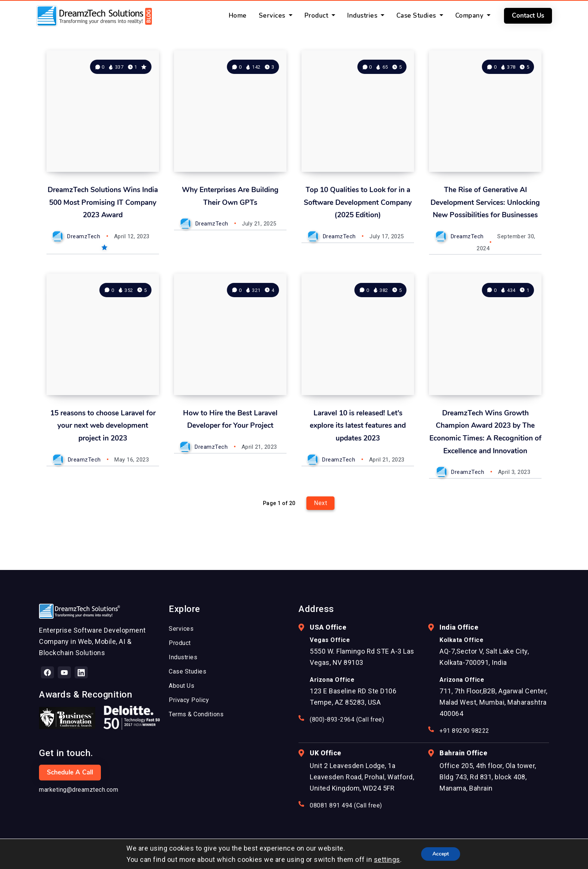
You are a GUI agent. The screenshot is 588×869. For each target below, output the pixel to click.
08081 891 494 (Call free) (346, 805)
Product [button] (317, 16)
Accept (441, 854)
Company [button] (470, 16)
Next (320, 503)
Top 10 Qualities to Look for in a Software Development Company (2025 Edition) (358, 202)
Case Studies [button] (417, 16)
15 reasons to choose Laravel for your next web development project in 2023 (103, 426)
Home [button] (238, 16)
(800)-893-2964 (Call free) (347, 719)
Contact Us (528, 16)
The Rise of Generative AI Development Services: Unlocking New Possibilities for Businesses (485, 202)
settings (387, 859)
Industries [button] (363, 16)
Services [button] (273, 16)
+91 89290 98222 (464, 731)
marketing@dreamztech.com (79, 790)
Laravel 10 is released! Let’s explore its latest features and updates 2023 (358, 426)
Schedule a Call (70, 772)
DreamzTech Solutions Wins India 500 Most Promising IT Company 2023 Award (103, 202)
